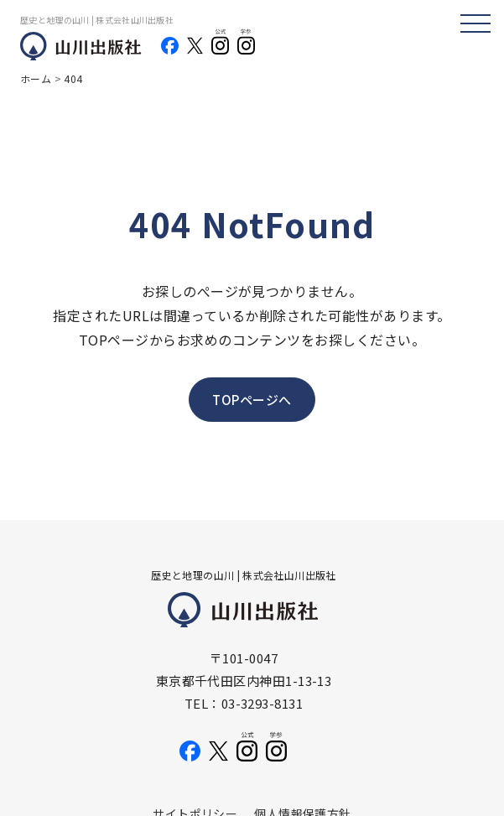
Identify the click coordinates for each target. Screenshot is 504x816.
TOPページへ (252, 400)
